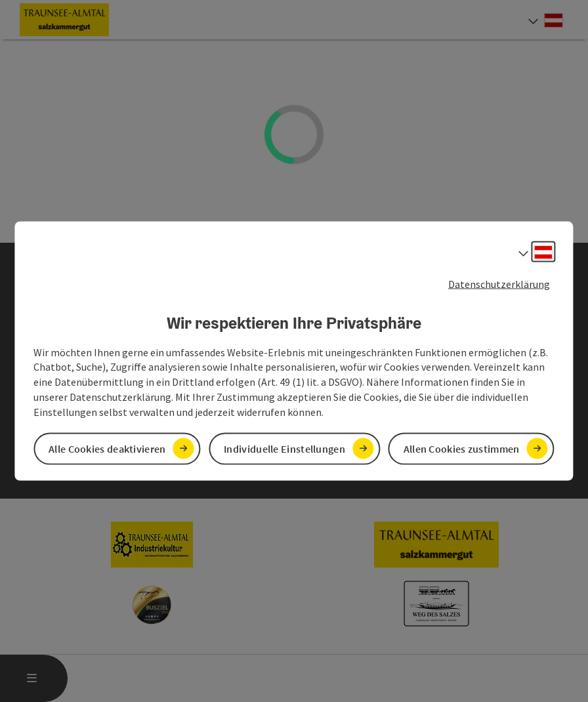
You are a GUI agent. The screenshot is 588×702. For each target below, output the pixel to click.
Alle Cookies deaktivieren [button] (107, 448)
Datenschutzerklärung (499, 284)
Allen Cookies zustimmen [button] (462, 448)
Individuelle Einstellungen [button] (284, 448)
